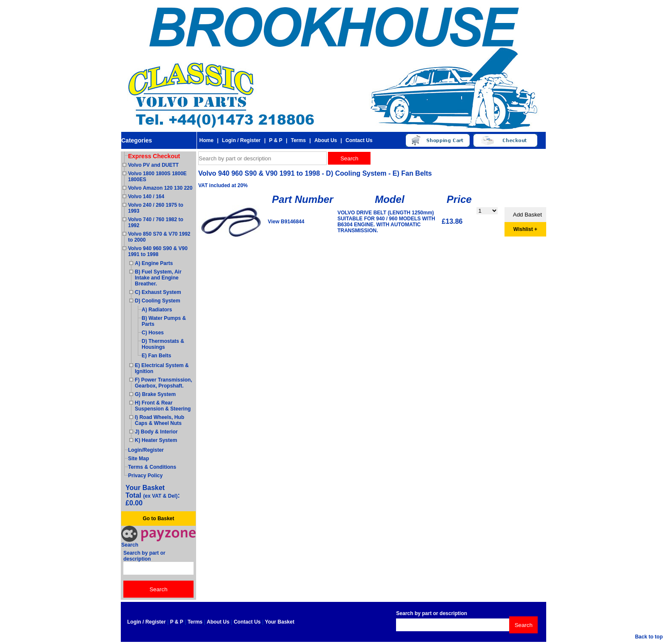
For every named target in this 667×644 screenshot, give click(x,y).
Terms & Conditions (152, 467)
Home (206, 140)
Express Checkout (154, 156)
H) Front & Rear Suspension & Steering (163, 406)
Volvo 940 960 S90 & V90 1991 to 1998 (158, 251)
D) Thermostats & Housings (163, 344)
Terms (298, 140)
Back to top (649, 637)
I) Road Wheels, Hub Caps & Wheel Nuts (160, 420)
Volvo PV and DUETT (153, 165)
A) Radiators (157, 310)
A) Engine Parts (154, 263)
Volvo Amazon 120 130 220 (160, 188)
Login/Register (146, 450)
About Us (326, 140)
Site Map (138, 459)
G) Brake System (155, 394)
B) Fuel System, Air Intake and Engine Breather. (158, 278)
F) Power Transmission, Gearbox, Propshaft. (164, 383)
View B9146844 (286, 222)
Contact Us (359, 140)
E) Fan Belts (156, 356)
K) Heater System (156, 440)
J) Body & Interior (156, 432)
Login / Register (241, 140)
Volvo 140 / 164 (146, 197)
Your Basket (280, 622)
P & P (276, 140)
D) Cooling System (158, 301)
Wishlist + (525, 229)
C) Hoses (153, 333)
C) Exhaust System (158, 292)
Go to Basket (158, 519)
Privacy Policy (145, 476)
